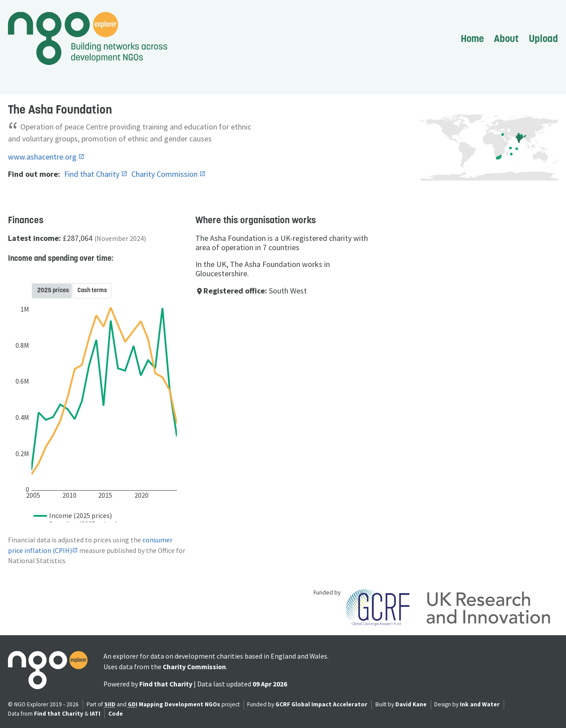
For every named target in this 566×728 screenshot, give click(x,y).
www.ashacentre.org (43, 157)
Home (472, 38)
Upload (543, 38)
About (506, 38)
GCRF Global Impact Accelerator (321, 704)
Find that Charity (93, 174)
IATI (95, 714)
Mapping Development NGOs (180, 704)
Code (116, 714)
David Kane (411, 704)
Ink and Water (480, 704)
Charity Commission (165, 174)
